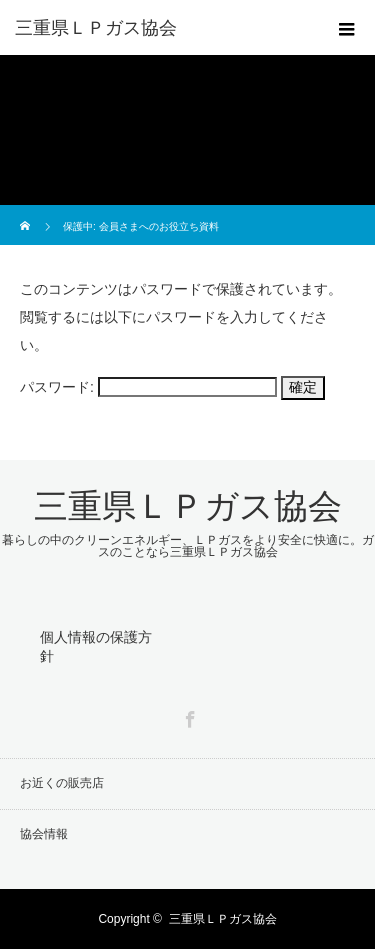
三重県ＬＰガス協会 (96, 28)
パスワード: (148, 387)
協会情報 (44, 834)
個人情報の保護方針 (96, 646)
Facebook (188, 716)
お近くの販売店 (62, 783)
